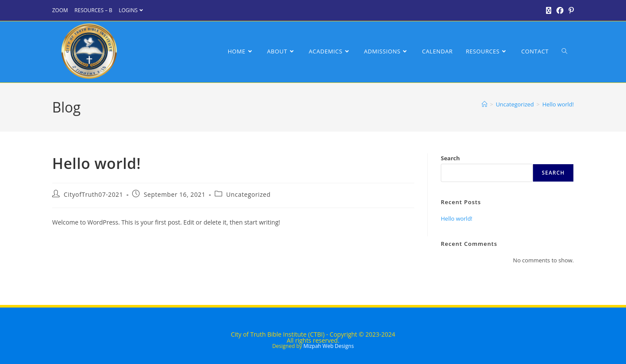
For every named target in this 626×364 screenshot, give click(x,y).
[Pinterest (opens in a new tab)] (570, 10)
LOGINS (132, 10)
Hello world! (558, 104)
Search (450, 158)
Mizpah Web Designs (329, 346)
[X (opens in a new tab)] (549, 10)
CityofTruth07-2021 (93, 194)
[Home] (484, 104)
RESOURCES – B (93, 10)
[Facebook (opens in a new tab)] (560, 10)
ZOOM (60, 10)
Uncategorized (248, 194)
